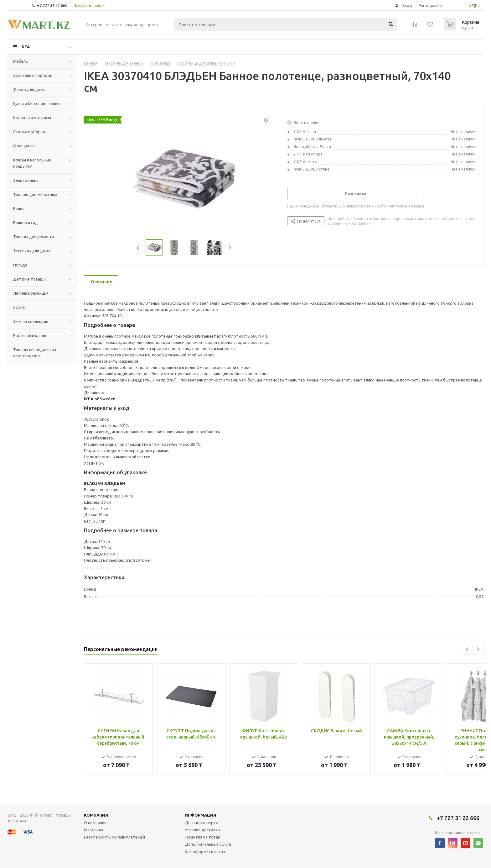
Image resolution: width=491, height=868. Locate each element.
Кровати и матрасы (32, 118)
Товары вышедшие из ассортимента (35, 353)
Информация (200, 815)
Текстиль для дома (32, 251)
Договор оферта (202, 823)
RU (478, 6)
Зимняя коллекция (31, 321)
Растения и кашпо (30, 335)
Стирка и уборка (29, 132)
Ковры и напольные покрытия (32, 163)
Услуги (19, 307)
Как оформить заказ (205, 851)
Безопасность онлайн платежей (114, 837)
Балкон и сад (26, 223)
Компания (96, 815)
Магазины (93, 830)
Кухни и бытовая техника (37, 103)
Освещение (24, 146)
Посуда (20, 265)
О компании (95, 823)
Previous (138, 248)
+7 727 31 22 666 (52, 5)
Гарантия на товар (203, 837)
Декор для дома (29, 89)
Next (230, 248)
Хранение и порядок (33, 75)
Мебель (21, 61)
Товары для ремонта (34, 237)
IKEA (25, 47)
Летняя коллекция (31, 293)
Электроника (26, 180)
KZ (471, 6)
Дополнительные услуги (208, 844)
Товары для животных (35, 194)
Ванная (20, 208)
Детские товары (29, 279)
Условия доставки (202, 830)
